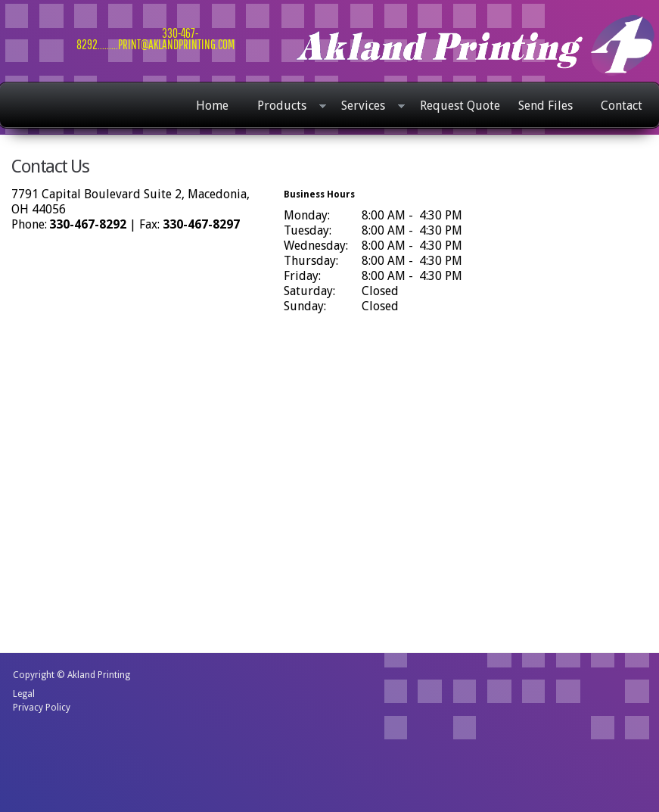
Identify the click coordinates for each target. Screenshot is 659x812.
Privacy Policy (42, 708)
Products (288, 107)
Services (369, 107)
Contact (622, 106)
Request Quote (460, 106)
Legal (24, 694)
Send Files (546, 106)
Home (212, 106)
